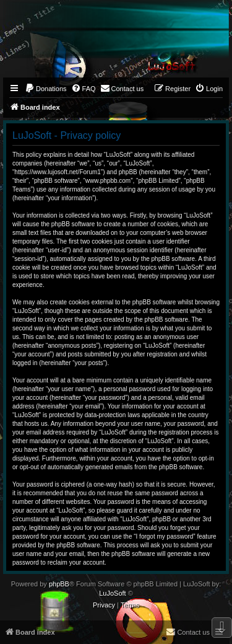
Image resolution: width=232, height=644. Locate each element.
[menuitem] (46, 89)
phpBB (59, 584)
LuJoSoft (112, 593)
